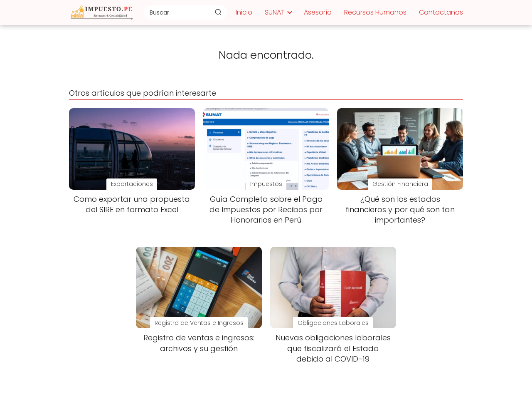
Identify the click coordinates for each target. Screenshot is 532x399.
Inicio (244, 12)
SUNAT (275, 12)
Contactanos (441, 12)
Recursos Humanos (375, 12)
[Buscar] (218, 12)
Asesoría (318, 12)
